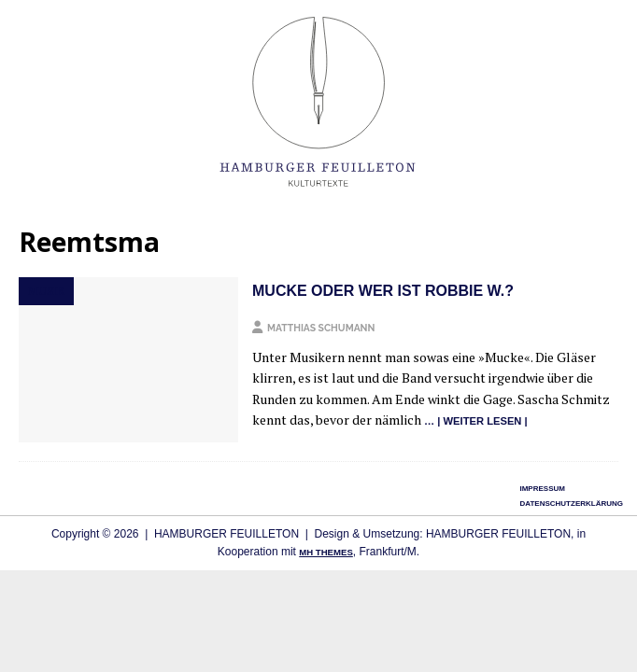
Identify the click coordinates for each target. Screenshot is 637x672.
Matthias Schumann (321, 328)
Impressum (542, 489)
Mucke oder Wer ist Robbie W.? (383, 291)
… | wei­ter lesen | (476, 421)
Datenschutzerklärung (571, 504)
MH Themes (326, 552)
